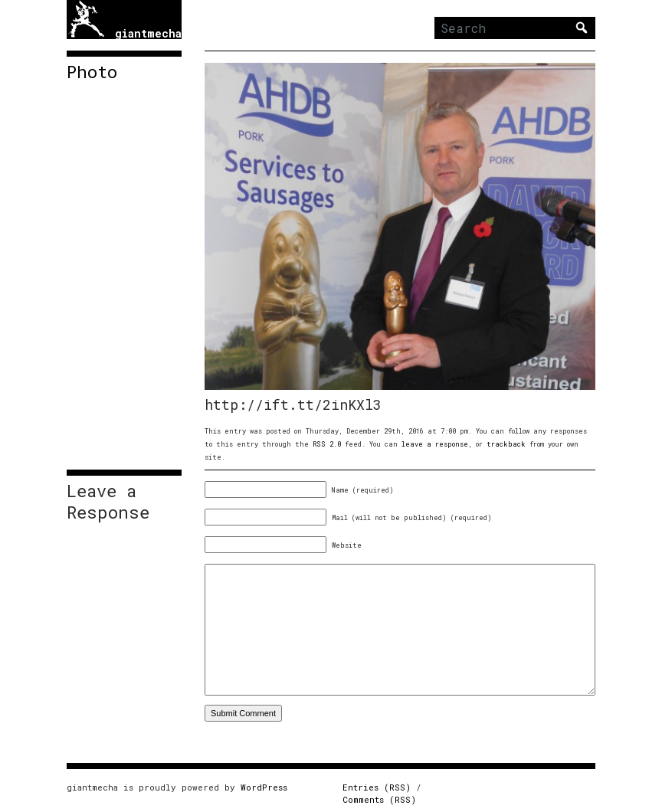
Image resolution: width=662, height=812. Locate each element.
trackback (506, 444)
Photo (92, 72)
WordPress (264, 787)
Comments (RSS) (379, 799)
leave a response (435, 444)
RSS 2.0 (327, 444)
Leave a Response (108, 502)
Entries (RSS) (377, 787)
